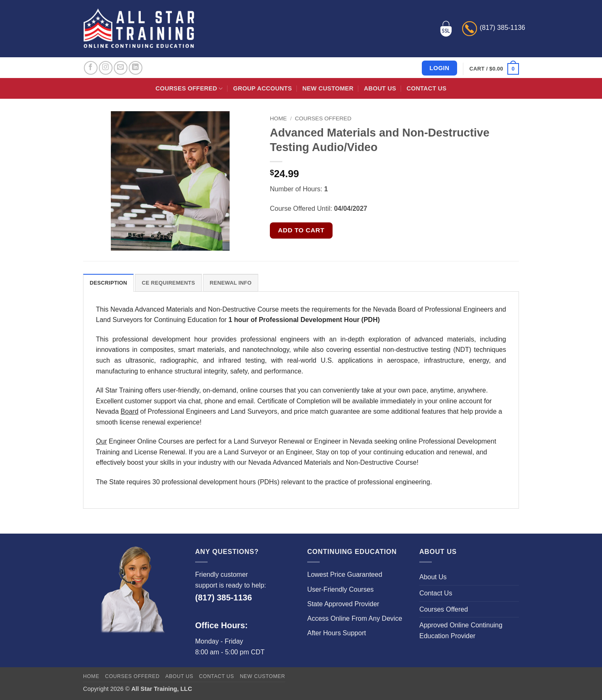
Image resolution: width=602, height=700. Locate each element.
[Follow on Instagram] (106, 68)
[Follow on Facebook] (91, 68)
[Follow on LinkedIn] (136, 68)
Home (278, 118)
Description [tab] (108, 283)
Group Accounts (263, 88)
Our (102, 441)
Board (130, 411)
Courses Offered (189, 89)
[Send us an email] (121, 68)
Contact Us (426, 88)
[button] (494, 69)
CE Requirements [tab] (168, 283)
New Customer (328, 88)
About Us (380, 88)
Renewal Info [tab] (231, 283)
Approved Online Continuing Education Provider (461, 630)
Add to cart (301, 230)
